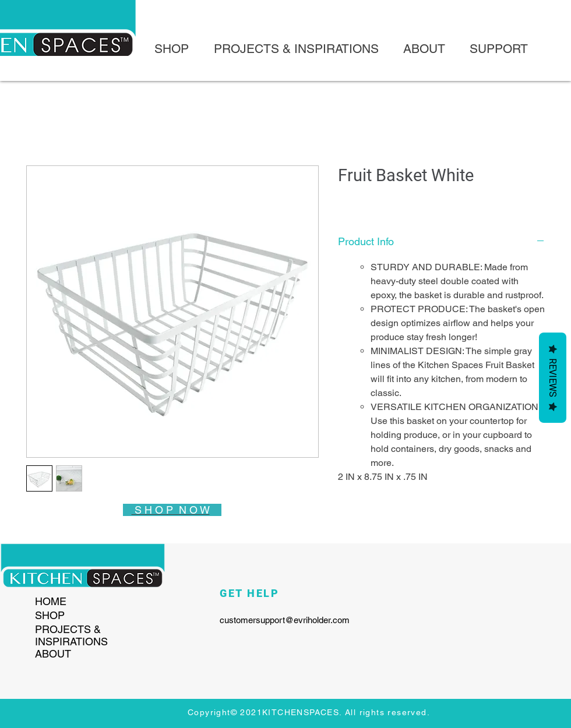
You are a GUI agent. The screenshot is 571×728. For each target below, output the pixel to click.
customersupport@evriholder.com (285, 620)
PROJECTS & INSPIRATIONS (71, 635)
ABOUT (53, 654)
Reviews (553, 378)
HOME (51, 601)
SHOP (50, 615)
